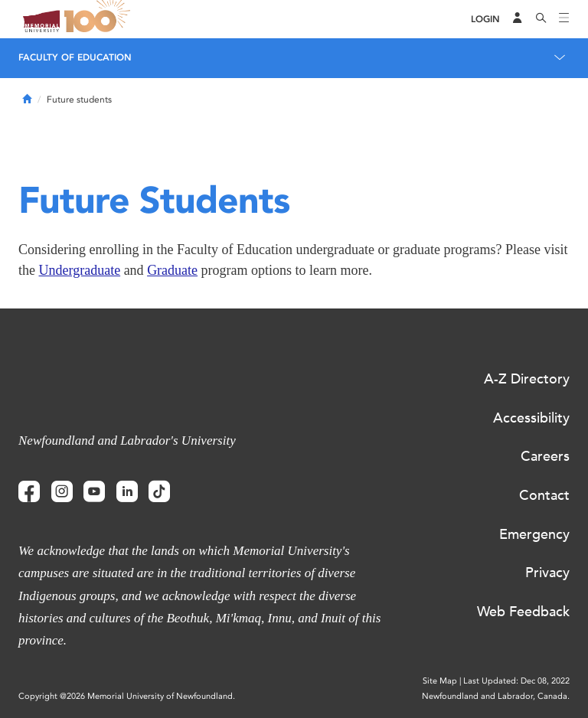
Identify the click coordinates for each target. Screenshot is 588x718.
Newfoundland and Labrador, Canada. (496, 696)
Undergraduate (80, 270)
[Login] (485, 20)
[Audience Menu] (518, 19)
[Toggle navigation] (564, 19)
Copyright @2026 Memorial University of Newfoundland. (127, 696)
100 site (100, 19)
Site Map (440, 681)
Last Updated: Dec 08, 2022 (516, 681)
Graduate (172, 270)
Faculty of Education (75, 57)
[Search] (541, 19)
